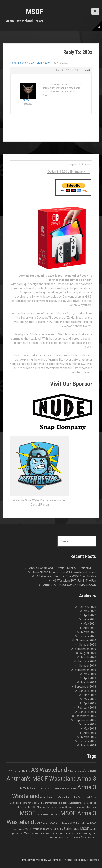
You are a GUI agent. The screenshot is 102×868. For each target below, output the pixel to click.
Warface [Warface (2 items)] (81, 838)
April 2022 (90, 615)
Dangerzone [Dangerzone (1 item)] (52, 807)
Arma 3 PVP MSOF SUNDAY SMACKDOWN (70, 585)
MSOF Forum (36, 63)
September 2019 (85, 670)
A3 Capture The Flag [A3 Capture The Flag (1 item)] (20, 771)
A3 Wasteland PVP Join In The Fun (75, 581)
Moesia (78, 860)
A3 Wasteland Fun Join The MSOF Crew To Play (66, 576)
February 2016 (87, 708)
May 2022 (90, 611)
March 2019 (89, 682)
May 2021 (90, 624)
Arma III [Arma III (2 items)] (44, 797)
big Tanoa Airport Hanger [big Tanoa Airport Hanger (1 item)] (71, 803)
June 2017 (89, 695)
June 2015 (89, 724)
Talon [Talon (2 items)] (27, 833)
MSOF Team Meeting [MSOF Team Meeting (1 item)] (80, 823)
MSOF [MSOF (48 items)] (28, 813)
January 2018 (87, 691)
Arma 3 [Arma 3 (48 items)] (87, 779)
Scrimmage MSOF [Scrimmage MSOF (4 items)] (76, 829)
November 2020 (86, 640)
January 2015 (87, 741)
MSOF (35, 12)
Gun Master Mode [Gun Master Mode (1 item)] (83, 807)
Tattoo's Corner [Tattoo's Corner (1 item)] (38, 834)
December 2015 (86, 716)
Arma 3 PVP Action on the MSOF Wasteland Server (64, 572)
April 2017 (90, 703)
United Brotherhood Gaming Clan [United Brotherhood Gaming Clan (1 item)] (80, 834)
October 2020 (87, 645)
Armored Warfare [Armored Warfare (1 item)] (57, 797)
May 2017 (90, 699)
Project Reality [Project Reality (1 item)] (56, 829)
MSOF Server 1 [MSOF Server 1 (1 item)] (42, 823)
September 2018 (85, 687)
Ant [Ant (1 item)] (69, 771)
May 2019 (90, 674)
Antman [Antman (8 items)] (90, 770)
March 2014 (89, 745)
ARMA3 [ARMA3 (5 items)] (25, 788)
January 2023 (87, 607)
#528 (88, 70)
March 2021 (89, 632)
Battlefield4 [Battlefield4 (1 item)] (72, 797)
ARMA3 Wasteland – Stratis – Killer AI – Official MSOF (63, 568)
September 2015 (85, 720)
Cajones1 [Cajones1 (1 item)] (92, 803)
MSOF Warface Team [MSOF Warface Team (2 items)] (37, 829)
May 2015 (90, 729)
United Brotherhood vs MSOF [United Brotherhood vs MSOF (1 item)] (62, 838)
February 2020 (87, 661)
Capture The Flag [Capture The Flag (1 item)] (23, 807)
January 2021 (87, 636)
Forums (22, 63)
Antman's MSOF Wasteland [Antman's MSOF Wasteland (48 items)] (41, 779)
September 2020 (85, 649)
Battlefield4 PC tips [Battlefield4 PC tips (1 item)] (87, 797)
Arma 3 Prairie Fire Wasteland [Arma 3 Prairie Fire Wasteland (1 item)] (62, 789)
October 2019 (87, 666)
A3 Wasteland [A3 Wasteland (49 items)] (49, 770)
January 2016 (87, 712)
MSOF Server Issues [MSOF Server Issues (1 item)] (59, 823)
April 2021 (90, 628)
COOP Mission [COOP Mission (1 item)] (39, 807)
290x (47, 63)
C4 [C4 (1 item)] (85, 803)
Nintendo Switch (56, 334)
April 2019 (90, 678)
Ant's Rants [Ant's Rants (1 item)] (77, 771)
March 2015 (89, 737)
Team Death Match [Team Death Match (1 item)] (55, 834)
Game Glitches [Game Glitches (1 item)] (66, 807)
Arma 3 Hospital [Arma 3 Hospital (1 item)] (39, 789)
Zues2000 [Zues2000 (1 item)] (91, 838)
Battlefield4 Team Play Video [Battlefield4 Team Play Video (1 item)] (24, 803)
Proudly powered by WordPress (42, 860)
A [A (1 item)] (9, 771)
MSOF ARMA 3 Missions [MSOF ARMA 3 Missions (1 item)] (48, 815)
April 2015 (90, 733)
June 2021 (89, 619)
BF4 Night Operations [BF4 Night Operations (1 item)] (48, 803)
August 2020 (88, 653)
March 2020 (89, 657)
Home (13, 63)
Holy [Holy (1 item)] (94, 807)
